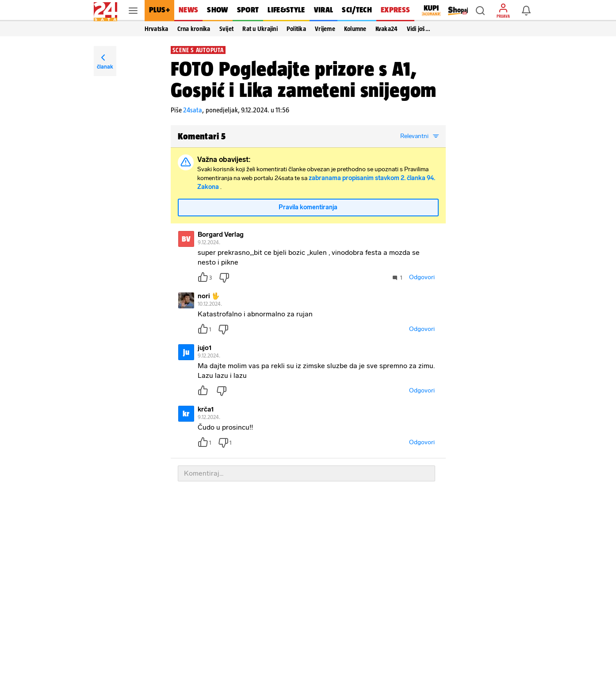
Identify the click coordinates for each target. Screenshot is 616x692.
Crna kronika (194, 29)
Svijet (227, 29)
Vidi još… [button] (419, 29)
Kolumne (355, 29)
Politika (296, 29)
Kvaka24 (387, 29)
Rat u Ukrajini (260, 29)
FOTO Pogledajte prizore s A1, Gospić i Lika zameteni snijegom (304, 79)
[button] (480, 11)
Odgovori (422, 277)
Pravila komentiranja (308, 207)
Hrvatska (157, 29)
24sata (193, 110)
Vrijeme (325, 29)
